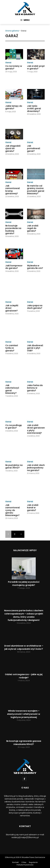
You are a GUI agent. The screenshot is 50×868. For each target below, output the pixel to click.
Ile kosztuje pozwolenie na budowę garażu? (13, 230)
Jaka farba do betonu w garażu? (35, 388)
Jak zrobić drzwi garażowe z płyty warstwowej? (36, 429)
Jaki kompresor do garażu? (14, 267)
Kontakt (16, 862)
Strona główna (12, 31)
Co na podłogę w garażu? (14, 426)
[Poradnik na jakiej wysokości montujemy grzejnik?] (24, 569)
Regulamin (33, 862)
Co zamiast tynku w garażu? (12, 348)
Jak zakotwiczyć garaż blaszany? (12, 389)
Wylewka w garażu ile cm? (35, 267)
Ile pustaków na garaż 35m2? (14, 466)
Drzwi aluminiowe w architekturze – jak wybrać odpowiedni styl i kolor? (24, 647)
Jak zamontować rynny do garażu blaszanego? (13, 510)
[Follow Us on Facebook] (24, 779)
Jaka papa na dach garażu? (35, 307)
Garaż (8, 63)
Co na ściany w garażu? (14, 67)
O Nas (24, 862)
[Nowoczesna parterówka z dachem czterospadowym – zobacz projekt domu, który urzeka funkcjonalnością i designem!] (24, 601)
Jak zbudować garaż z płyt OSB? (35, 348)
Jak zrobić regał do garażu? (33, 228)
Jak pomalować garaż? (34, 148)
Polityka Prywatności (25, 865)
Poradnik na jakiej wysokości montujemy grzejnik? (24, 584)
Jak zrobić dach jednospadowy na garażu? (36, 468)
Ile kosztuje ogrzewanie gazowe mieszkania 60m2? (24, 743)
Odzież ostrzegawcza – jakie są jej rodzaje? (24, 676)
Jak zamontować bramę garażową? (13, 190)
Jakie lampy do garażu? (14, 107)
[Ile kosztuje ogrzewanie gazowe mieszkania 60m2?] (24, 732)
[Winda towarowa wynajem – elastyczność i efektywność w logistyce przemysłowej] (24, 697)
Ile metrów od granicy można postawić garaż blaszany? (36, 190)
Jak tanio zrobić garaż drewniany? (34, 108)
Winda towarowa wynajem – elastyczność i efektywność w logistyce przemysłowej (24, 714)
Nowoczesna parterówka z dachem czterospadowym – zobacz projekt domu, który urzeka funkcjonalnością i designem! (24, 615)
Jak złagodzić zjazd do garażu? (13, 148)
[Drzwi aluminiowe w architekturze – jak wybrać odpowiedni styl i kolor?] (24, 636)
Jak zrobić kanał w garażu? (33, 508)
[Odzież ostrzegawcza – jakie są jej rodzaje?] (24, 664)
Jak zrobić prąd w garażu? (36, 67)
